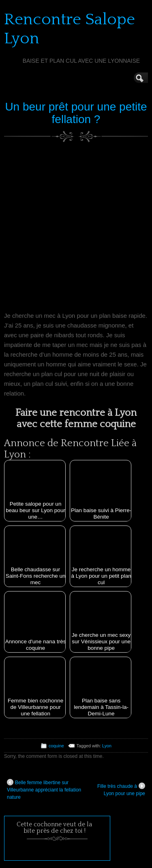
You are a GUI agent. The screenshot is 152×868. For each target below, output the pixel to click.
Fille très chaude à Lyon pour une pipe (121, 789)
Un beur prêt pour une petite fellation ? (76, 113)
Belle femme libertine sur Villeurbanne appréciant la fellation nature (44, 789)
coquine (56, 746)
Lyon (107, 746)
